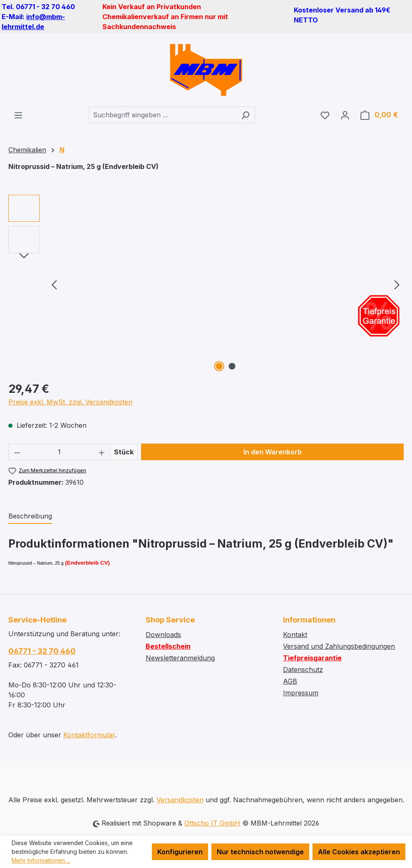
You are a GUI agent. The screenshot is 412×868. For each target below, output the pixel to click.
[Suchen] (245, 115)
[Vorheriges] (54, 284)
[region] (206, 284)
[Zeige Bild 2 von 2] (232, 366)
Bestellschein (168, 646)
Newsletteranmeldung (180, 658)
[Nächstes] (397, 284)
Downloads (163, 635)
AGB (290, 681)
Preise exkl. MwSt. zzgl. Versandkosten (70, 402)
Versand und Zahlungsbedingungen (339, 646)
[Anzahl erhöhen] (102, 452)
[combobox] (162, 115)
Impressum (301, 693)
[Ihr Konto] (345, 115)
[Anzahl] (60, 452)
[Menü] (18, 115)
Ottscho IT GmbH (212, 823)
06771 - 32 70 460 (42, 651)
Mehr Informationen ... (41, 860)
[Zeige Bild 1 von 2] (219, 366)
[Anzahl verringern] (17, 452)
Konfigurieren (180, 852)
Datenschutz (303, 670)
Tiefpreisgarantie (312, 658)
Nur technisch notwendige (260, 852)
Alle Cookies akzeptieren (359, 852)
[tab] (30, 516)
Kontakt (295, 635)
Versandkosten (180, 800)
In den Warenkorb (273, 452)
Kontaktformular (89, 735)
